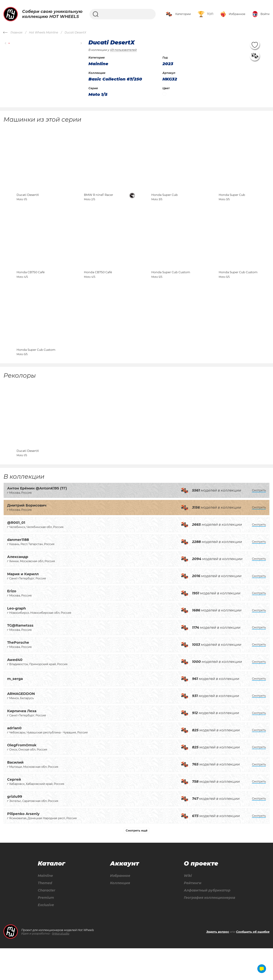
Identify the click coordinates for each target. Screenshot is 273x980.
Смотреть (259, 521)
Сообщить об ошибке (253, 964)
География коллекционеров (209, 929)
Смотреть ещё (137, 861)
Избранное (120, 907)
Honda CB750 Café (31, 288)
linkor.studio (61, 965)
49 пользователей (123, 50)
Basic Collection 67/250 (115, 79)
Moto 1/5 (98, 94)
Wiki (186, 907)
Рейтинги (191, 914)
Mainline (45, 907)
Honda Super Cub (165, 202)
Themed (45, 914)
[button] (6, 43)
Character (47, 922)
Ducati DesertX (28, 202)
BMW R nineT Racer (99, 202)
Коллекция (119, 914)
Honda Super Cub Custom (171, 288)
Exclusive (46, 937)
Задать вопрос (218, 964)
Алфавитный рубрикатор (206, 922)
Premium (46, 929)
